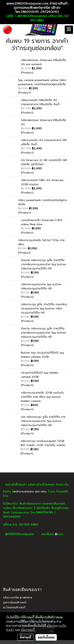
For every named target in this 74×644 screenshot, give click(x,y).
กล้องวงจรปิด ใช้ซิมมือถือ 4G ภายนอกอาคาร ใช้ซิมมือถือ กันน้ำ (40, 102)
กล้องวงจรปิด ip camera (17, 597)
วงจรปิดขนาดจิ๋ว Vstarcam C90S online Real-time (42, 222)
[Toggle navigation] (69, 30)
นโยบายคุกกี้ (28, 630)
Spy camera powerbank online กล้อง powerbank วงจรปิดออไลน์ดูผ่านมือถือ (42, 82)
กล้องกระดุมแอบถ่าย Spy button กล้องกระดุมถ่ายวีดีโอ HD (41, 286)
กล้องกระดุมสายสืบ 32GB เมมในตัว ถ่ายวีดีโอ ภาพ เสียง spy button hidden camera (42, 397)
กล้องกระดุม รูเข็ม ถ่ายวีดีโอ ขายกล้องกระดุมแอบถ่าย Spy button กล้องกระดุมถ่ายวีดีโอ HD (44, 309)
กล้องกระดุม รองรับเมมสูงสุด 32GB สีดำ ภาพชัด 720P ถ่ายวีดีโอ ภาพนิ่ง (43, 443)
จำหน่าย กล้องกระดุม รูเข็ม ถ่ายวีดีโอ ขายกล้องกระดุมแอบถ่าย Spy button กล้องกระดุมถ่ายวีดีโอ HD (44, 264)
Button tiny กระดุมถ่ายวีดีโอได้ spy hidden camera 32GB (43, 355)
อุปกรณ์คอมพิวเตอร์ (15, 602)
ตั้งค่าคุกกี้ (25, 637)
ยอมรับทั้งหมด (46, 637)
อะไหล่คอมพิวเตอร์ (14, 607)
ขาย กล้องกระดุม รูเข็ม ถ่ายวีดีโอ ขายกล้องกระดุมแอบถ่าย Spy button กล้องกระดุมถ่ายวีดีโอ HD (43, 421)
